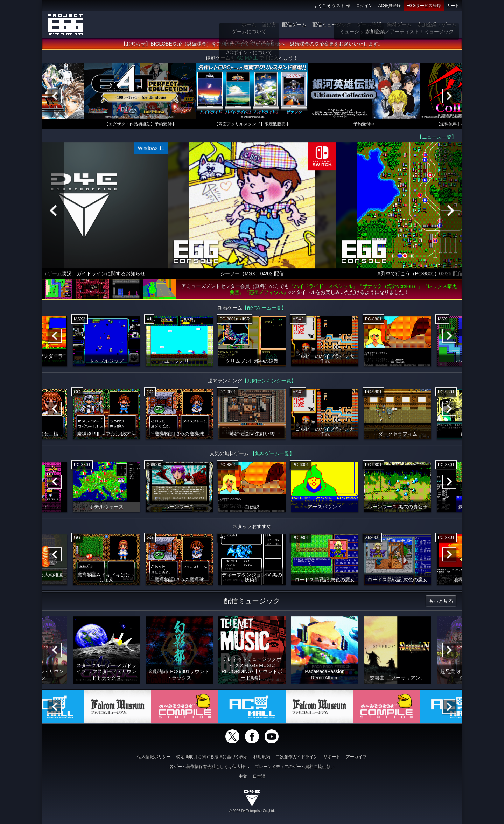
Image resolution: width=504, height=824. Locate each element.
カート (453, 6)
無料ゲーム (399, 25)
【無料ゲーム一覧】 (272, 455)
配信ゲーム (294, 25)
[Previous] (55, 97)
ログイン (364, 6)
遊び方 (269, 25)
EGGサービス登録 (424, 6)
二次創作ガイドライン (297, 757)
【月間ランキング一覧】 (269, 382)
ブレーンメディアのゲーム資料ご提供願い (295, 767)
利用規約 (262, 757)
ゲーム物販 (369, 25)
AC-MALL (247, 59)
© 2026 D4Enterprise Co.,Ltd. (252, 811)
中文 (243, 776)
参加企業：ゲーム (437, 25)
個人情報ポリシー (154, 757)
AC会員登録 (390, 6)
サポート (332, 757)
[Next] (449, 97)
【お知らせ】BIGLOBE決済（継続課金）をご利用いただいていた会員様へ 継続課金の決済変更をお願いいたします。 (252, 45)
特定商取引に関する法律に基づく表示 (212, 757)
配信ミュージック (332, 25)
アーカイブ (356, 757)
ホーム (249, 25)
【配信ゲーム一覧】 (264, 309)
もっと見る (441, 602)
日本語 (259, 776)
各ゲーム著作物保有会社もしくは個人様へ (209, 767)
